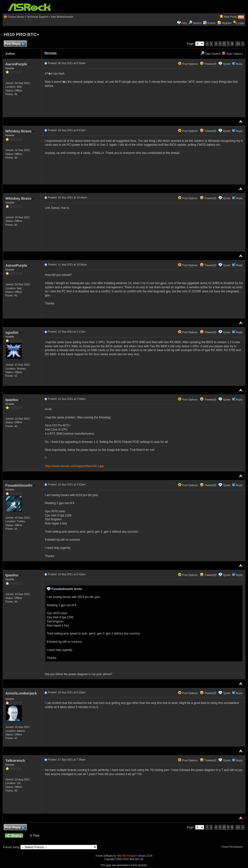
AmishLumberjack (21, 694)
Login (241, 23)
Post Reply (15, 44)
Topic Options (232, 54)
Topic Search (210, 54)
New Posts (230, 17)
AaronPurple (18, 64)
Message (50, 53)
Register (227, 23)
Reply (239, 64)
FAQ (184, 23)
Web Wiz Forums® (127, 856)
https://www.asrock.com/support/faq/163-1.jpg (74, 466)
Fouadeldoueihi (20, 485)
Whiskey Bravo (20, 131)
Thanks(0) (208, 64)
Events (209, 23)
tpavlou (13, 400)
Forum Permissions (233, 847)
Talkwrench (17, 760)
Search (197, 23)
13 (238, 44)
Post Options (188, 64)
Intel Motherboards (62, 17)
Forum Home (16, 17)
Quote (227, 64)
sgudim (13, 332)
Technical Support (37, 17)
